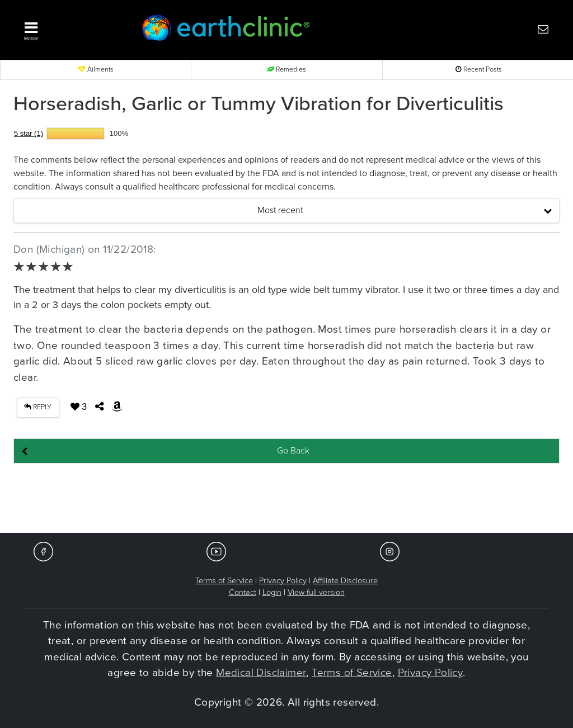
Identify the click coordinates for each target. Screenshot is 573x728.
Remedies (286, 70)
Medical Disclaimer (261, 673)
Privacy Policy (283, 581)
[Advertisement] (286, 499)
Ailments (96, 70)
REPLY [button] (38, 407)
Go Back (293, 451)
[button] (68, 29)
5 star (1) (29, 133)
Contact (243, 592)
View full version (316, 592)
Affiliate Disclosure (345, 581)
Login (272, 592)
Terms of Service (224, 581)
